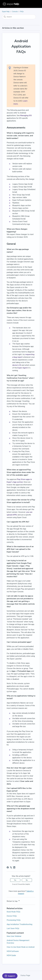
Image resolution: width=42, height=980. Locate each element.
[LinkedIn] (14, 867)
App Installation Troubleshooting (19, 924)
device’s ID (17, 365)
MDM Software (13, 951)
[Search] (19, 17)
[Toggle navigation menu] (36, 4)
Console (15, 12)
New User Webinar (14, 936)
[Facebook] (8, 867)
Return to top (13, 901)
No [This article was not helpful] (27, 880)
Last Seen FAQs (13, 928)
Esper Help (6, 12)
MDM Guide (11, 955)
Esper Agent (23, 368)
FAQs (22, 12)
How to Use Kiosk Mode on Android (21, 947)
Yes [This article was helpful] (15, 880)
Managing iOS (26, 115)
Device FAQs (12, 916)
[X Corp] (11, 867)
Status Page (25, 975)
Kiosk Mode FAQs (13, 912)
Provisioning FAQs (14, 920)
